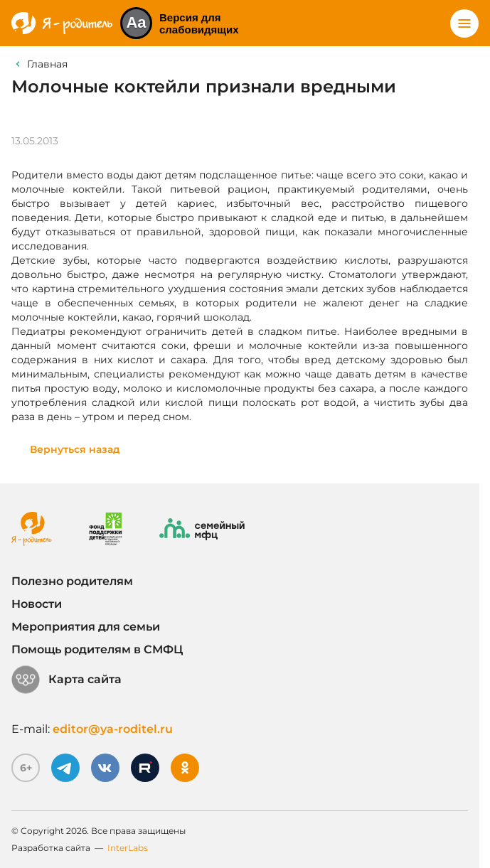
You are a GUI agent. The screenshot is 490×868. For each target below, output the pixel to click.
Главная (47, 64)
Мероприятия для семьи (86, 627)
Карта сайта (66, 680)
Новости (37, 604)
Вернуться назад (75, 449)
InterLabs (128, 848)
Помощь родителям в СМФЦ (97, 649)
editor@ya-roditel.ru (113, 729)
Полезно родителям (72, 581)
